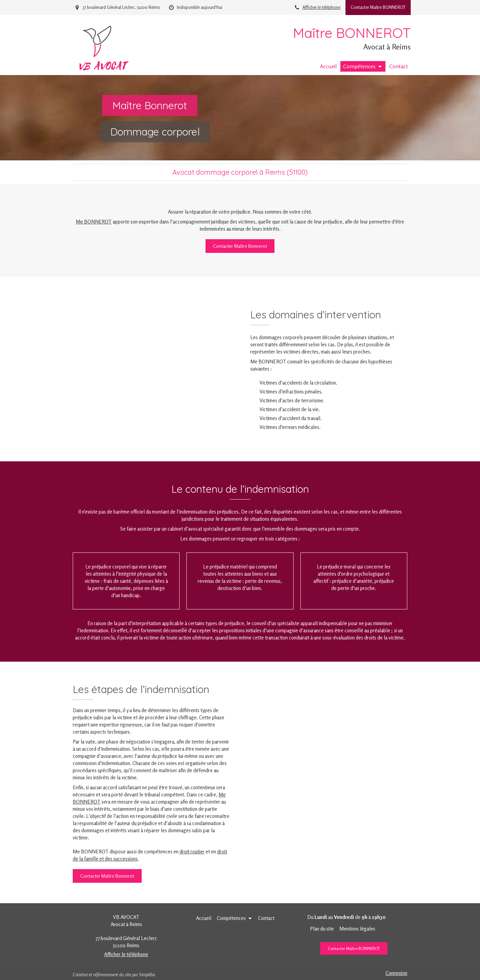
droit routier (192, 852)
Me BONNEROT (94, 222)
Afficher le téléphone (321, 7)
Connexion (396, 973)
